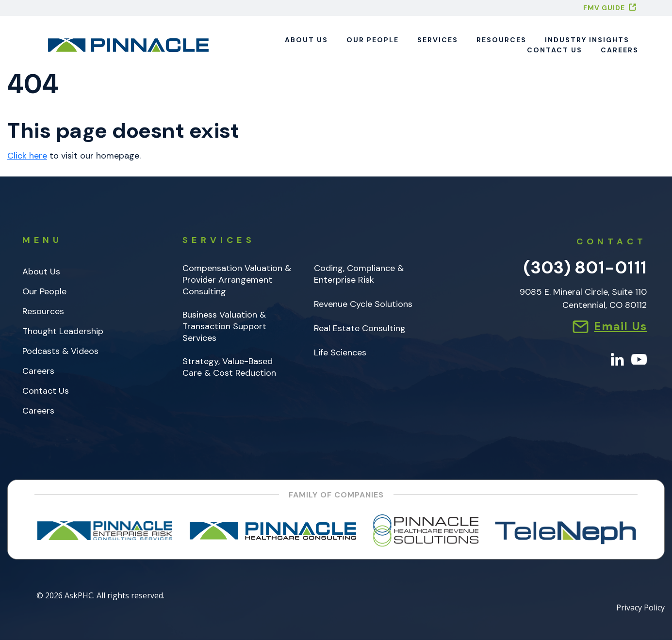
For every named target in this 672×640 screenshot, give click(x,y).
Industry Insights (587, 40)
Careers (620, 50)
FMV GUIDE (604, 8)
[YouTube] (639, 359)
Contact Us (555, 50)
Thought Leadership (63, 331)
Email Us (620, 326)
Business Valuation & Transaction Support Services (224, 327)
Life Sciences (340, 353)
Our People (373, 40)
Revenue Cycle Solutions (363, 304)
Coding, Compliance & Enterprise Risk (359, 274)
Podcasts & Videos (60, 351)
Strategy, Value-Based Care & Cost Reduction (229, 367)
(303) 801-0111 (585, 267)
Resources (501, 40)
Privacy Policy (640, 608)
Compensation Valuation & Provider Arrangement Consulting (237, 280)
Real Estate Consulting (360, 328)
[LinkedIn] (617, 359)
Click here (27, 156)
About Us (306, 40)
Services (438, 40)
